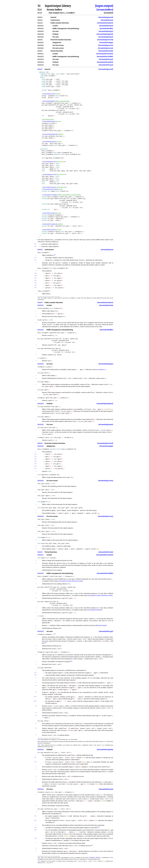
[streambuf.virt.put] (106, 65)
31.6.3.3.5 (40, 37)
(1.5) (35, 464)
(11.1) (35, 697)
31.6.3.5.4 (40, 62)
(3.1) (35, 273)
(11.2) (35, 701)
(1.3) (35, 459)
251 (92, 845)
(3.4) (35, 280)
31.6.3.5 (40, 51)
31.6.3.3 (40, 23)
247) (39, 739)
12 (36, 706)
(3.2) (35, 276)
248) (39, 741)
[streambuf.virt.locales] (105, 54)
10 (36, 685)
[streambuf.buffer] (106, 28)
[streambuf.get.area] (106, 45)
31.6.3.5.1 (40, 54)
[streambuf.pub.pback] (105, 34)
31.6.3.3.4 (40, 34)
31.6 (40, 10)
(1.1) (35, 244)
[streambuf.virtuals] (106, 51)
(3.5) (35, 283)
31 (39, 6)
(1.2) (35, 246)
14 (36, 715)
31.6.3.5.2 (40, 56)
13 (36, 713)
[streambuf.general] (106, 17)
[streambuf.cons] (107, 20)
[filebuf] (99, 610)
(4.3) (35, 838)
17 (36, 735)
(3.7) (35, 288)
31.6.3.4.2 (40, 45)
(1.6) (35, 466)
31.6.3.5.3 (40, 59)
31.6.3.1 (40, 17)
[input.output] (104, 6)
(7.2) (35, 675)
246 (54, 255)
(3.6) (35, 285)
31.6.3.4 (40, 40)
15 (36, 723)
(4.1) (35, 828)
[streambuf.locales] (106, 26)
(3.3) (35, 278)
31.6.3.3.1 (40, 26)
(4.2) (35, 830)
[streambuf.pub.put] (106, 37)
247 (55, 634)
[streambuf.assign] (106, 42)
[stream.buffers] (105, 10)
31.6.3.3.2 (40, 28)
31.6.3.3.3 (40, 31)
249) (39, 745)
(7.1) (35, 673)
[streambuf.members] (105, 23)
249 (71, 661)
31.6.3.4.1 (40, 42)
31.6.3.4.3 (40, 48)
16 (36, 728)
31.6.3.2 (40, 20)
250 (98, 827)
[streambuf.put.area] (105, 48)
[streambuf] (108, 13)
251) (39, 861)
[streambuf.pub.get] (106, 31)
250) (39, 857)
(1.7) (35, 468)
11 (36, 692)
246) (39, 298)
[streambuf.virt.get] (106, 59)
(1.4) (35, 461)
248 (45, 643)
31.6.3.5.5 (40, 65)
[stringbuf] (92, 610)
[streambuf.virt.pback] (105, 62)
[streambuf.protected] (105, 40)
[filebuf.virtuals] (77, 581)
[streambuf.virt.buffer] (105, 56)
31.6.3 (40, 13)
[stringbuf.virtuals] (65, 581)
